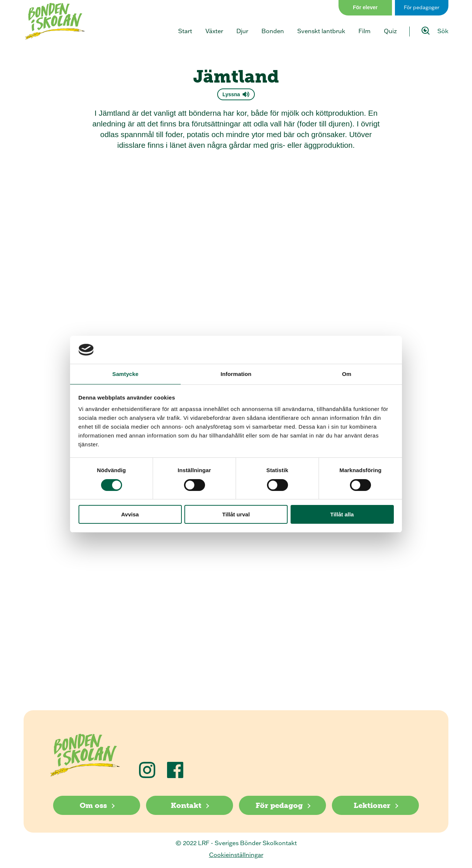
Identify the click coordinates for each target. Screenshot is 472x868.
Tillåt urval (236, 514)
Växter (214, 31)
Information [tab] (236, 374)
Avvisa (130, 514)
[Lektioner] (375, 805)
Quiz (390, 31)
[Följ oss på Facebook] (175, 770)
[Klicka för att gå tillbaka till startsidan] (55, 21)
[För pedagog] (282, 805)
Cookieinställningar (236, 855)
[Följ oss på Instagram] (147, 770)
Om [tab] (346, 374)
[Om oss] (97, 805)
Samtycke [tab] (126, 374)
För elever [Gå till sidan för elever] (365, 7)
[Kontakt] (190, 805)
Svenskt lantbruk (321, 31)
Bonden (273, 31)
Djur (242, 31)
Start (185, 31)
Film (365, 31)
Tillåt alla (342, 514)
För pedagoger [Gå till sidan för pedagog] (422, 7)
